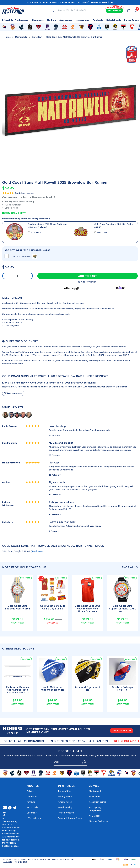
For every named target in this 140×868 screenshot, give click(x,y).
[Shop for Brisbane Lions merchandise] (13, 27)
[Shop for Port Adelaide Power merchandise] (107, 27)
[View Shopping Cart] (134, 11)
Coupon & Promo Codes (70, 818)
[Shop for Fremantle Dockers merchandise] (47, 27)
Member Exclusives (98, 821)
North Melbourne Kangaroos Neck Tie (52, 688)
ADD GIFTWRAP (23, 256)
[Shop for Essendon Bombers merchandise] (39, 27)
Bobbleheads (114, 20)
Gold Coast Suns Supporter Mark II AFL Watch (122, 609)
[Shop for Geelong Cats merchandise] (56, 27)
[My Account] (127, 11)
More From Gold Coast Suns (24, 567)
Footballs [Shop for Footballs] (98, 20)
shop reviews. (27, 193)
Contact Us (32, 797)
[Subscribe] (83, 762)
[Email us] (5, 808)
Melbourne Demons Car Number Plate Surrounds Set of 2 (18, 690)
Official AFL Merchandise (66, 741)
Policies (30, 791)
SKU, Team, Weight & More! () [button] (23, 551)
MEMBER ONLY (114, 7)
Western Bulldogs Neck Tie (122, 688)
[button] (87, 282)
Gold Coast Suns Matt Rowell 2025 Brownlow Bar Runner (74, 37)
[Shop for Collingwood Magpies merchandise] (30, 27)
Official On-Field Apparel (15, 20)
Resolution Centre (98, 802)
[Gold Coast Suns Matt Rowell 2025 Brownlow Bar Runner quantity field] (18, 276)
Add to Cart (88, 276)
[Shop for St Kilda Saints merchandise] (123, 27)
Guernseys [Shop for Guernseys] (38, 20)
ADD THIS (36, 233)
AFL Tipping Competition (95, 809)
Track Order (95, 797)
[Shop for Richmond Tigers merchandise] (115, 27)
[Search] (52, 10)
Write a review (13, 393)
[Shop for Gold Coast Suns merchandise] (64, 27)
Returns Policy (65, 802)
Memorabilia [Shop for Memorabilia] (82, 20)
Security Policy (65, 807)
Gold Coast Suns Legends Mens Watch (17, 607)
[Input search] (73, 10)
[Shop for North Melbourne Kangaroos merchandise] (99, 27)
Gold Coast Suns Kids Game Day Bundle (53, 607)
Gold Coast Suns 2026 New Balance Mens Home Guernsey (88, 609)
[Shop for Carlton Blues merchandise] (21, 27)
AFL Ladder (33, 807)
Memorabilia (21, 37)
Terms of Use (64, 791)
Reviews (31, 802)
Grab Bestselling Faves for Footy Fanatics (26, 219)
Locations (32, 813)
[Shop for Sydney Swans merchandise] (132, 27)
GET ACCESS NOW (122, 731)
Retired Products (66, 813)
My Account (95, 791)
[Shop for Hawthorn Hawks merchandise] (82, 27)
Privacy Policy (65, 797)
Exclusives (114, 10)
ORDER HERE (64, 2)
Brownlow (37, 37)
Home (8, 37)
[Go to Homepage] (13, 10)
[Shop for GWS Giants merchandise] (73, 27)
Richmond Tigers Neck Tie (87, 688)
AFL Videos (95, 816)
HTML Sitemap (34, 818)
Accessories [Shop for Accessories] (66, 20)
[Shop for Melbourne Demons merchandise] (90, 27)
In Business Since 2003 (109, 741)
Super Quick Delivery (23, 741)
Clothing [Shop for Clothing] (51, 20)
